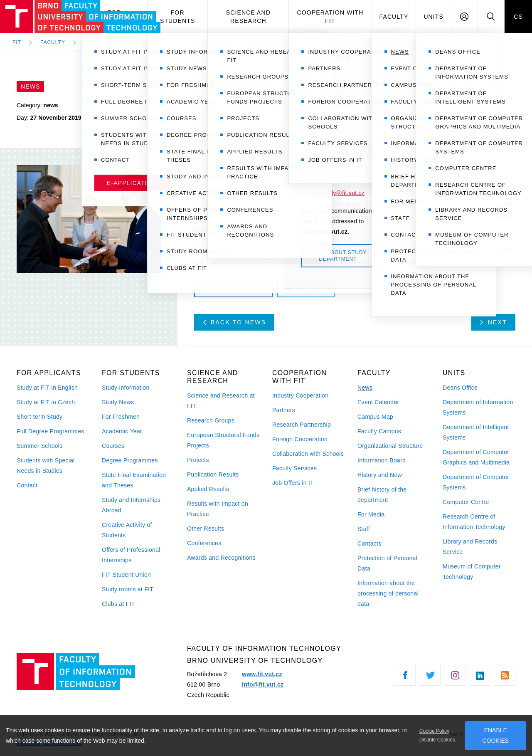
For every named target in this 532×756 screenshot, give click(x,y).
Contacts (369, 544)
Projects (198, 460)
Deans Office (460, 388)
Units (433, 17)
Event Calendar (378, 402)
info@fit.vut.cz (263, 684)
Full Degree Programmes (50, 431)
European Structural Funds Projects (223, 440)
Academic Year (122, 431)
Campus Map (375, 417)
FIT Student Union (126, 575)
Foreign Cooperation (300, 439)
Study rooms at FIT (128, 589)
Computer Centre (466, 502)
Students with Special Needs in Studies (46, 466)
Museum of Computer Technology (472, 572)
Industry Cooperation (300, 395)
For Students (177, 17)
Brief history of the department (382, 495)
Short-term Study (39, 417)
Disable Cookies (437, 740)
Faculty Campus (379, 431)
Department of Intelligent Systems (476, 432)
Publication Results (213, 474)
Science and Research (248, 17)
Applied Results (208, 489)
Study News (118, 402)
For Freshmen (121, 417)
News (365, 388)
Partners (284, 410)
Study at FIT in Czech (46, 402)
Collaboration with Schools (308, 454)
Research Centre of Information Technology (474, 522)
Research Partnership (302, 425)
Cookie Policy (434, 731)
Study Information (126, 388)
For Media (371, 514)
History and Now (380, 475)
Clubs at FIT (118, 604)
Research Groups (211, 420)
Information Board (382, 460)
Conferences (204, 543)
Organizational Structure (390, 446)
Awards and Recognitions (221, 558)
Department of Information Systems (478, 407)
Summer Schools (40, 446)
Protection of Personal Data (387, 563)
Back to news (235, 322)
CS (518, 17)
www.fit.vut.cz (262, 674)
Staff (364, 529)
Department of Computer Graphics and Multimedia (476, 457)
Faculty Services (294, 468)
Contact (27, 485)
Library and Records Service (470, 547)
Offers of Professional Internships (131, 555)
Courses (113, 446)
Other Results (206, 529)
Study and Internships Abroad (131, 505)
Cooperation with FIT (330, 17)
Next (494, 322)
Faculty (394, 17)
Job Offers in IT (293, 483)
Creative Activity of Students (127, 530)
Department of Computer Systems (476, 482)
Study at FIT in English (47, 388)
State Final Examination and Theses (134, 480)
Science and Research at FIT (221, 401)
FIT (17, 42)
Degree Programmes (130, 460)
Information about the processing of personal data (388, 593)
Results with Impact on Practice (218, 509)
